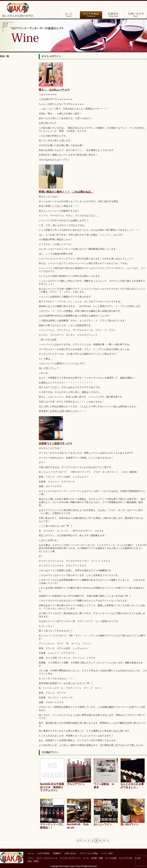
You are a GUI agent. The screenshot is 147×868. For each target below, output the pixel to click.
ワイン (18, 65)
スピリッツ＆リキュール (47, 858)
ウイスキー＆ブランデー (70, 858)
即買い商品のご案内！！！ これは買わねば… (66, 192)
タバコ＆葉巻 (18, 118)
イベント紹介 (107, 853)
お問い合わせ (136, 15)
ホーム (69, 15)
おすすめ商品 (91, 15)
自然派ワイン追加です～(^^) (55, 443)
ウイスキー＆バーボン (18, 83)
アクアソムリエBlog (89, 853)
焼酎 (18, 110)
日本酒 (18, 101)
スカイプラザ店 (18, 127)
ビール (18, 92)
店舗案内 (113, 15)
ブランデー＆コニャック (18, 74)
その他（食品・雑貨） (18, 136)
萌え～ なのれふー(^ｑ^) (54, 90)
